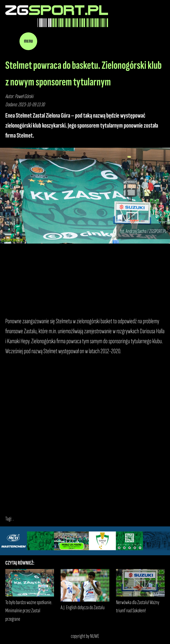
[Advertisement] (85, 280)
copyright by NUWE (85, 636)
